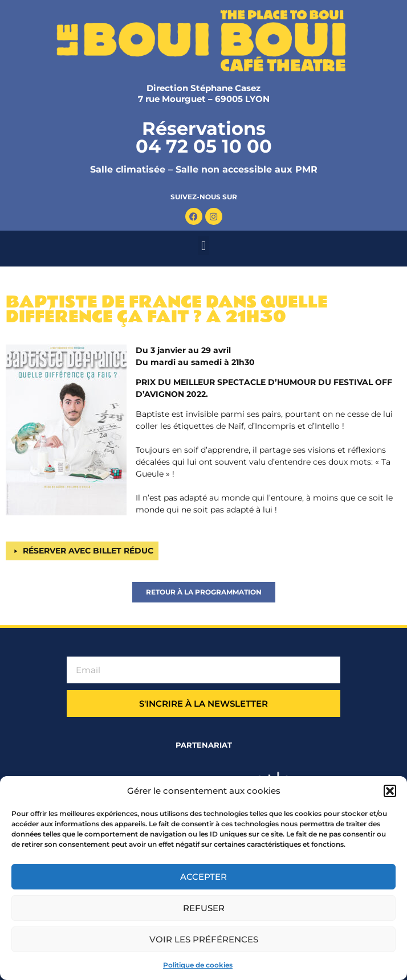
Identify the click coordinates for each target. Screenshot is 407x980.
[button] (390, 791)
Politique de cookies (198, 965)
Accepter (203, 877)
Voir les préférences (204, 939)
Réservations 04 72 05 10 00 (204, 137)
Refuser (204, 908)
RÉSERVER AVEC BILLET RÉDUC (88, 551)
